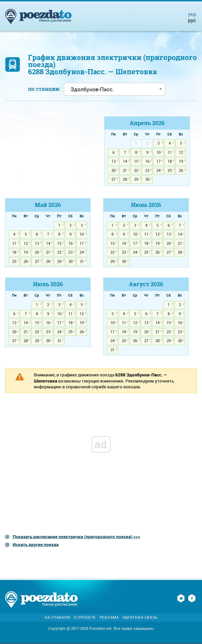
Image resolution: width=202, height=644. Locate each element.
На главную (57, 617)
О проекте (85, 617)
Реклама (109, 617)
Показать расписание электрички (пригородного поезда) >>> (76, 537)
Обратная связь (140, 617)
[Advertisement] (48, 152)
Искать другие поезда (36, 545)
